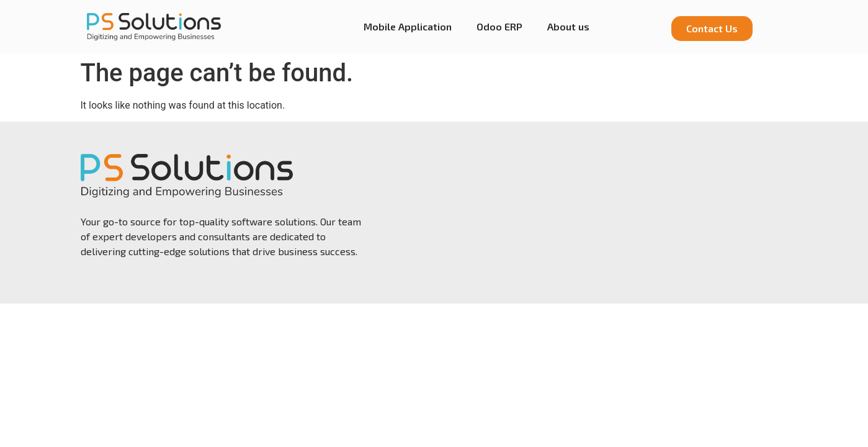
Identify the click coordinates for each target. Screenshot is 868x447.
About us (568, 26)
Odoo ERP (499, 26)
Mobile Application (408, 26)
